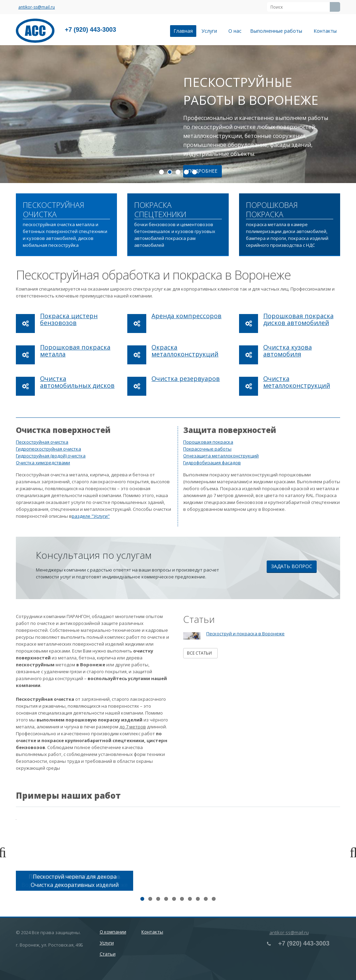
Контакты (325, 31)
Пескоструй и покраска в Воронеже (245, 634)
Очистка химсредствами (43, 463)
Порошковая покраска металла (75, 351)
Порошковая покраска (208, 442)
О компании (113, 932)
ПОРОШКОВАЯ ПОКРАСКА (272, 210)
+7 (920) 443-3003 (91, 30)
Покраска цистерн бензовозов (69, 319)
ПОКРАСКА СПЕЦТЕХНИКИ (160, 210)
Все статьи (200, 653)
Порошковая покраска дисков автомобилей (298, 319)
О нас (235, 31)
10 (214, 899)
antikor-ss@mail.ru (37, 7)
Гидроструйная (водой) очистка (51, 456)
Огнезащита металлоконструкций (221, 456)
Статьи (108, 954)
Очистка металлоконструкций (297, 382)
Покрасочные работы (207, 449)
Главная (183, 31)
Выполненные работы (278, 31)
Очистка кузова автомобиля (288, 351)
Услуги (211, 31)
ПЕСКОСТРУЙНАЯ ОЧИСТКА (53, 210)
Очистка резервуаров (186, 378)
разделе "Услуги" (91, 516)
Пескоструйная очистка (42, 442)
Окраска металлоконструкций (185, 351)
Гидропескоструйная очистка (48, 449)
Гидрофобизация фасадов (212, 463)
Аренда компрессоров (186, 316)
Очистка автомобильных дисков (77, 382)
